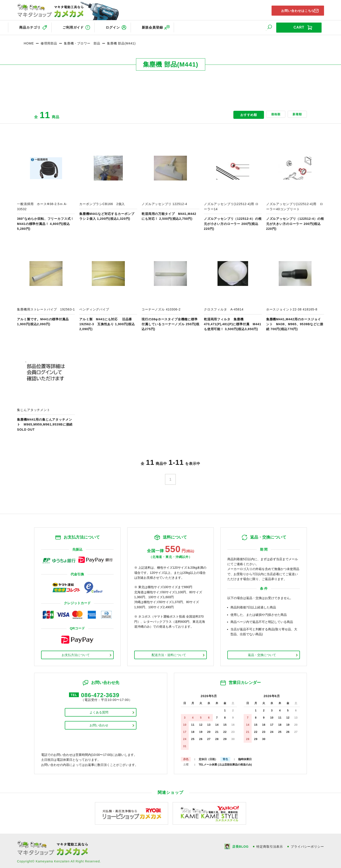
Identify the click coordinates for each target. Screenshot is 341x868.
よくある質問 (99, 712)
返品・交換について (262, 653)
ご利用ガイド (76, 26)
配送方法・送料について (169, 653)
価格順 (269, 113)
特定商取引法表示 (269, 845)
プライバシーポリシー (307, 845)
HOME (29, 41)
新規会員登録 (164, 26)
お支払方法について (76, 653)
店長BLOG (240, 845)
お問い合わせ (99, 725)
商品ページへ (46, 183)
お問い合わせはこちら (294, 10)
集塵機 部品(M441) (121, 41)
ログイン (120, 26)
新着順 (295, 113)
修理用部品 (49, 41)
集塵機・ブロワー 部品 (82, 41)
